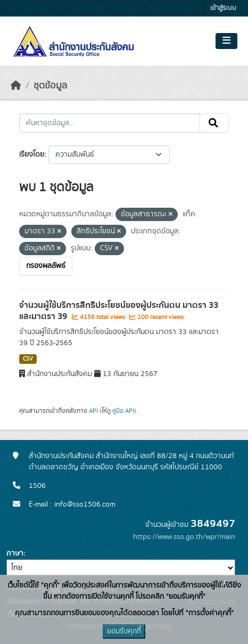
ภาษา (15, 553)
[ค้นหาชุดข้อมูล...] (110, 123)
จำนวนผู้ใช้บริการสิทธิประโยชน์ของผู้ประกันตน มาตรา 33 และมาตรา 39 (119, 311)
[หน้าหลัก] (16, 86)
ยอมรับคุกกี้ (124, 631)
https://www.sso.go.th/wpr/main (184, 537)
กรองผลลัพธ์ (46, 266)
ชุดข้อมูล (50, 86)
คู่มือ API (123, 411)
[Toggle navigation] (226, 41)
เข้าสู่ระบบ (223, 8)
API (93, 411)
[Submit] (214, 123)
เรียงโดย (32, 154)
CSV (28, 359)
